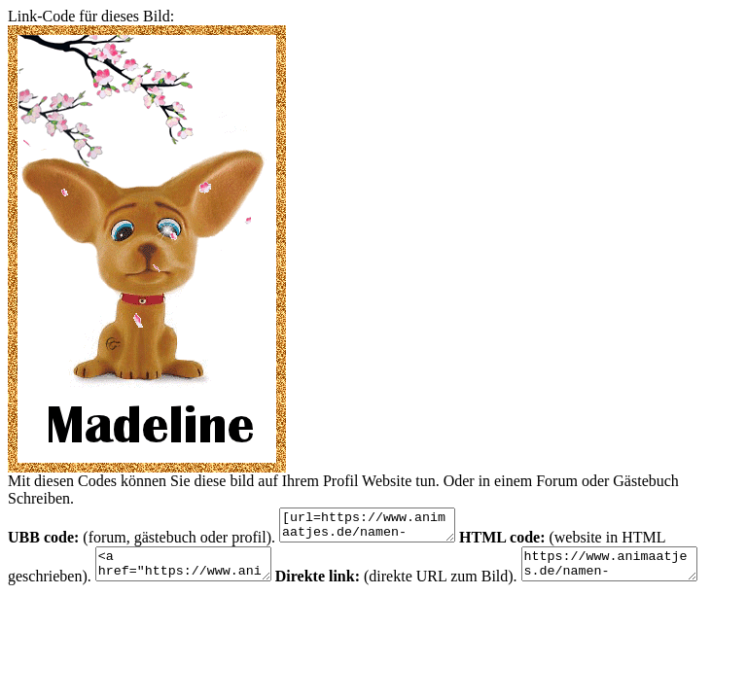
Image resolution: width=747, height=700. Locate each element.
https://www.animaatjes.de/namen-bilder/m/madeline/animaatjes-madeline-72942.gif (639, 573)
